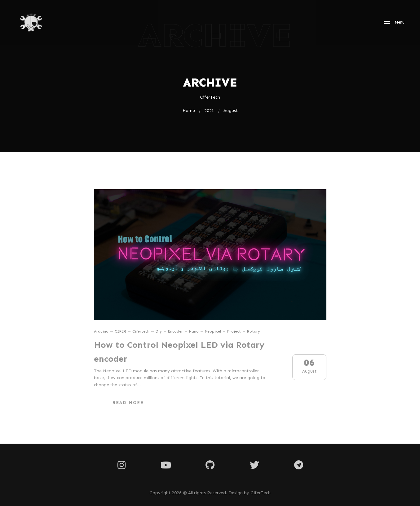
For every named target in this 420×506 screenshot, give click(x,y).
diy (159, 331)
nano (194, 331)
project (234, 331)
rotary (254, 331)
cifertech (141, 331)
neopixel (213, 331)
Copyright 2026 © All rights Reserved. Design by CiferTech (210, 493)
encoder (175, 331)
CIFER (120, 331)
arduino (101, 331)
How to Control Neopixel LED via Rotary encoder (179, 352)
